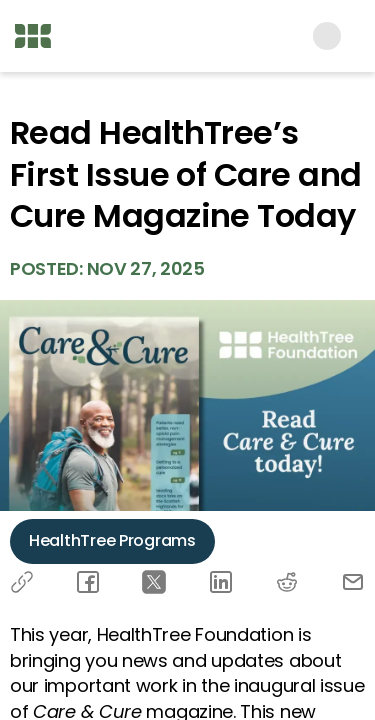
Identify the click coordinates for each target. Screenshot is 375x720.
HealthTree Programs (112, 540)
